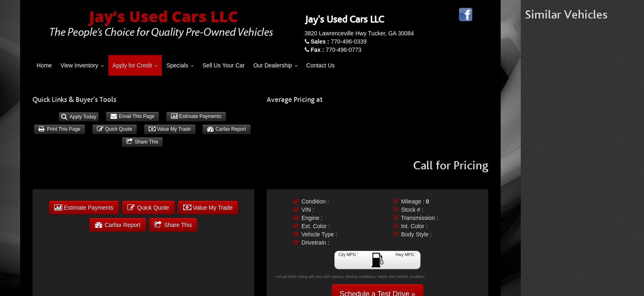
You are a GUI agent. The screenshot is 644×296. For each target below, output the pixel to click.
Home (44, 65)
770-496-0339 (338, 42)
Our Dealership (276, 65)
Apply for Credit (135, 65)
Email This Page (132, 116)
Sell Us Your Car (224, 65)
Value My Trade (170, 129)
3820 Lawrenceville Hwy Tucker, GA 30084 (359, 33)
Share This (143, 142)
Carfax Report (226, 129)
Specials (180, 65)
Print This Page (59, 129)
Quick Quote (115, 129)
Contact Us (321, 65)
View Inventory (82, 65)
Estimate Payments (196, 116)
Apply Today (79, 117)
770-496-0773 (336, 50)
